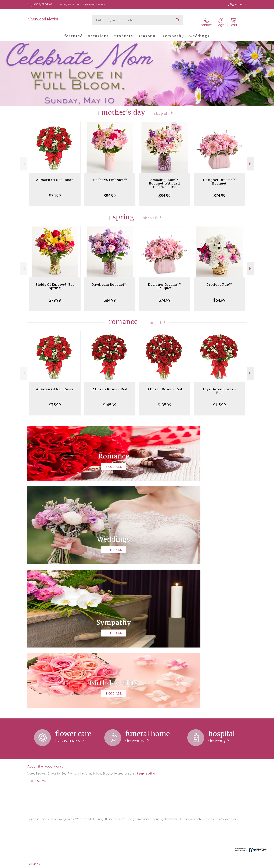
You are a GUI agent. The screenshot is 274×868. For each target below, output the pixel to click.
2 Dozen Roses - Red (110, 386)
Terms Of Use (170, 864)
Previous (24, 161)
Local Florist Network (216, 864)
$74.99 (219, 193)
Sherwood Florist (43, 19)
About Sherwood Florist (45, 620)
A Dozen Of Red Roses (55, 177)
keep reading (146, 627)
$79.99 (55, 297)
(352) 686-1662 (43, 4)
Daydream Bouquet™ (110, 282)
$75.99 (55, 193)
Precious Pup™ (219, 282)
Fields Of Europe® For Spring (55, 283)
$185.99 (165, 402)
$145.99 (110, 402)
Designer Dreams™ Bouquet (219, 179)
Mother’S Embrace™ (110, 177)
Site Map (237, 864)
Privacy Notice (191, 864)
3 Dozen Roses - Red (165, 386)
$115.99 (219, 402)
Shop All (161, 110)
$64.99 (219, 297)
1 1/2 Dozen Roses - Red (219, 388)
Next (250, 161)
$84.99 (110, 193)
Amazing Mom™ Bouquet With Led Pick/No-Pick (165, 180)
